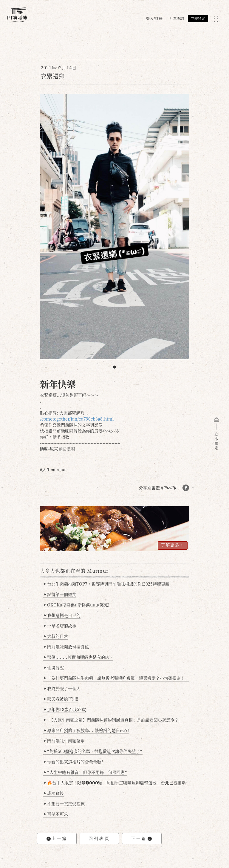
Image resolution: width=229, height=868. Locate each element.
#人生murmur (53, 470)
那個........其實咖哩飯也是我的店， (79, 657)
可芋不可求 (56, 814)
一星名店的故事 (60, 626)
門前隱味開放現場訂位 (67, 647)
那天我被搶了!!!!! (61, 699)
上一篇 (57, 839)
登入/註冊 (154, 19)
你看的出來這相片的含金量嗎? (74, 762)
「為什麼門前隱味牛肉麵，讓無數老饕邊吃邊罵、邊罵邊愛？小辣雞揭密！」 (117, 678)
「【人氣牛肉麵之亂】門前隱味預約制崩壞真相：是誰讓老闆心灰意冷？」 (114, 720)
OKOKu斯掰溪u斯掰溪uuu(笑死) (77, 605)
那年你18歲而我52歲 (65, 709)
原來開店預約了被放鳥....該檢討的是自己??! (87, 730)
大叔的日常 (56, 636)
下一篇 (141, 839)
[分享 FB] (186, 488)
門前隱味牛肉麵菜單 (65, 741)
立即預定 (198, 19)
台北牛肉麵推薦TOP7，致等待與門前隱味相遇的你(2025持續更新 (107, 584)
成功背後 (54, 793)
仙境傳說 (54, 667)
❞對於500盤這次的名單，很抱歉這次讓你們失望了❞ (93, 751)
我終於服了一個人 (62, 688)
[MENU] (217, 19)
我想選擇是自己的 (62, 615)
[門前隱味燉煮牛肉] (17, 15)
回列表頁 (99, 838)
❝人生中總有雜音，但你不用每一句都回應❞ (86, 772)
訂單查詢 (177, 19)
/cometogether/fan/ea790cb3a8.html (77, 419)
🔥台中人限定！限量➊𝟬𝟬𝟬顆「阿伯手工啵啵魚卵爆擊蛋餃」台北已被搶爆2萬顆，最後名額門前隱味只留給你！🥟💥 (118, 783)
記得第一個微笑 (60, 594)
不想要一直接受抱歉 (65, 803)
